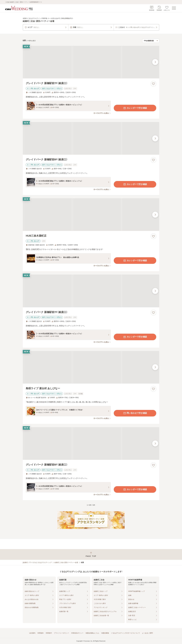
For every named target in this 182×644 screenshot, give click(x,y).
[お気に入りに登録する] (153, 84)
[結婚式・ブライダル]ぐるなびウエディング (37, 562)
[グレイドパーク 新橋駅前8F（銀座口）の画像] (91, 138)
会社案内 (32, 633)
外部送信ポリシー (77, 633)
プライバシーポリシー (62, 633)
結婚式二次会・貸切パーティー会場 (66, 562)
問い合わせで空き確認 (135, 413)
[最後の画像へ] (155, 62)
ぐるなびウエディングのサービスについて (126, 633)
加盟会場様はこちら (92, 633)
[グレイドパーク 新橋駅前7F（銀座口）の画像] (91, 62)
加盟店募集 (105, 633)
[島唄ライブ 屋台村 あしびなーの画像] (91, 367)
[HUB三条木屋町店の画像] (91, 215)
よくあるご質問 (147, 633)
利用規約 (41, 633)
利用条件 (49, 633)
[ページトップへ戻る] (91, 554)
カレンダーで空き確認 (135, 108)
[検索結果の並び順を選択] (151, 41)
